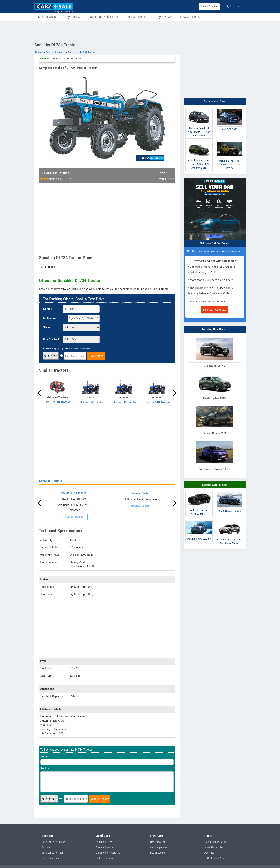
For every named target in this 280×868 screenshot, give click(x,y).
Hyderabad (115, 853)
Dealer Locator (158, 853)
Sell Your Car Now (215, 310)
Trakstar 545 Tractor (124, 402)
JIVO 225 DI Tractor (57, 402)
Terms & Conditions (81, 349)
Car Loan (46, 847)
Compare (163, 173)
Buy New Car (164, 17)
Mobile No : (50, 318)
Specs (57, 59)
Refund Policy (219, 842)
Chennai (100, 847)
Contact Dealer (74, 517)
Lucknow (108, 858)
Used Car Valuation (52, 858)
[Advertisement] (140, 31)
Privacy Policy (218, 858)
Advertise (209, 853)
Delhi (99, 858)
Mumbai (100, 842)
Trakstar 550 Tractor (90, 402)
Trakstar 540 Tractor (157, 402)
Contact (220, 847)
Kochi (110, 847)
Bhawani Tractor (140, 493)
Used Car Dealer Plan (104, 17)
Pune (110, 842)
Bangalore (101, 853)
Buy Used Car (74, 17)
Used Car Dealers (137, 17)
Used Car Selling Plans (53, 842)
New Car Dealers (191, 17)
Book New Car (158, 842)
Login (232, 7)
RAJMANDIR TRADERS (74, 493)
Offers (45, 59)
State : (47, 327)
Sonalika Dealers (50, 481)
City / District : (52, 339)
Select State (209, 7)
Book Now (96, 356)
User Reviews (72, 59)
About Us (209, 847)
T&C (207, 858)
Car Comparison (159, 847)
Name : (48, 309)
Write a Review (166, 179)
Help (207, 842)
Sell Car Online (48, 17)
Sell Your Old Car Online (215, 243)
